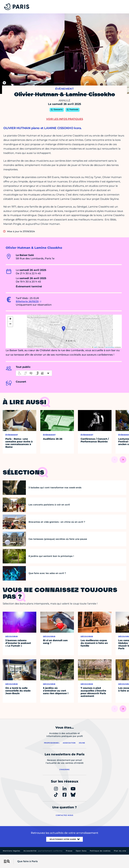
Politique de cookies (100, 851)
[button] (64, 329)
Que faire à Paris (27, 861)
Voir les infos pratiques (65, 119)
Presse (69, 851)
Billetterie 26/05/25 (27, 301)
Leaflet (95, 347)
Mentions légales (12, 851)
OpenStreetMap (110, 347)
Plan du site (120, 851)
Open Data (81, 851)
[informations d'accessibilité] (34, 373)
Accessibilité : (43, 851)
